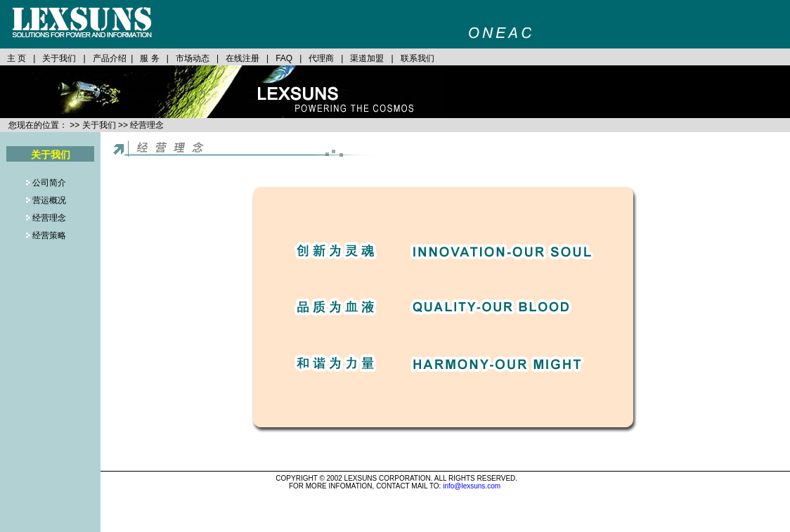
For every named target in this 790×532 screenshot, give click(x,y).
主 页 (17, 58)
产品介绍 (109, 58)
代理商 (321, 58)
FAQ (284, 58)
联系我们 (417, 58)
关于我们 (59, 58)
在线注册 (242, 58)
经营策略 (48, 235)
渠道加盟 (367, 58)
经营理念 (48, 218)
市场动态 (193, 58)
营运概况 (48, 200)
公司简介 (49, 183)
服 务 (149, 58)
